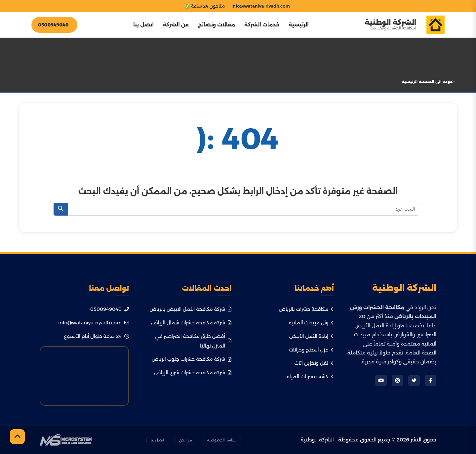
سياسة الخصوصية (222, 440)
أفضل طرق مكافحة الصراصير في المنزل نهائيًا (193, 341)
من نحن (185, 440)
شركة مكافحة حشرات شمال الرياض (191, 323)
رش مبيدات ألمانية (311, 323)
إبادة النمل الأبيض (312, 336)
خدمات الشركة (262, 25)
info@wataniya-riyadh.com (94, 323)
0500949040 (110, 309)
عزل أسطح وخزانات (311, 350)
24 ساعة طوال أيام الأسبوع (97, 336)
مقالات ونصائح (217, 25)
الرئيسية (299, 25)
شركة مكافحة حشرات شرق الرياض (193, 373)
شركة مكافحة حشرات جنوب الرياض (192, 359)
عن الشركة (176, 25)
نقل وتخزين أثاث (314, 363)
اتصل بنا (143, 25)
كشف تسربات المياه (310, 377)
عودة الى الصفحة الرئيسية (427, 82)
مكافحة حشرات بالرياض (306, 309)
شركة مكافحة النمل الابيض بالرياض (190, 309)
